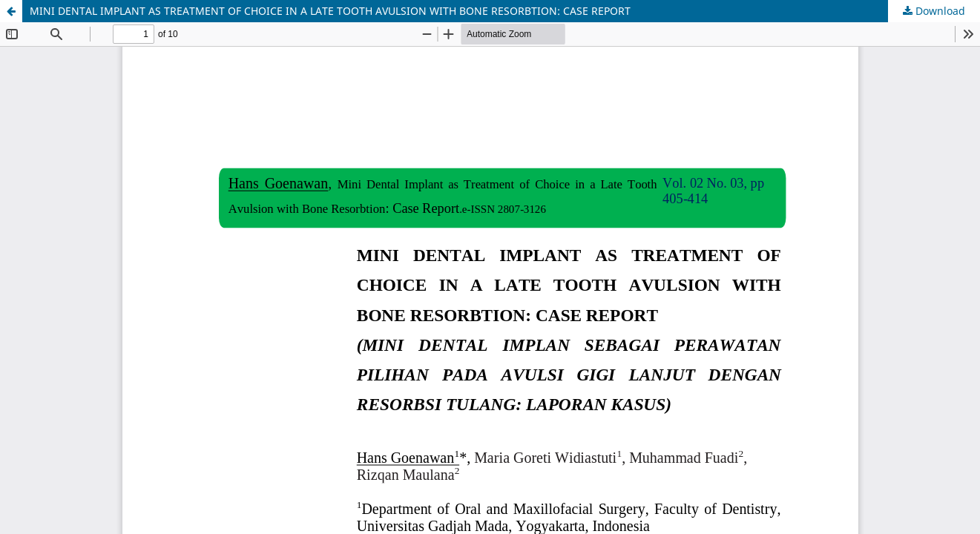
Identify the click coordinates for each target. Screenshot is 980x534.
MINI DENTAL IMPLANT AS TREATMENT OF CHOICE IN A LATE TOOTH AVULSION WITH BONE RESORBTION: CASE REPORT (330, 11)
